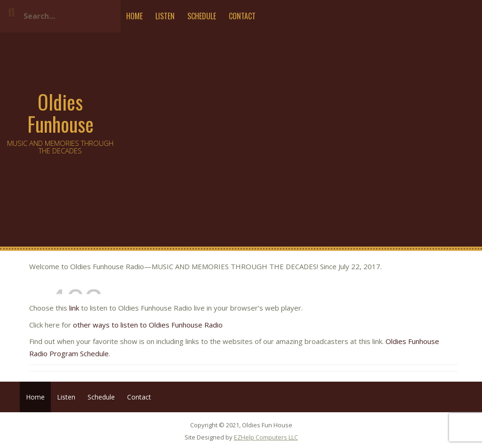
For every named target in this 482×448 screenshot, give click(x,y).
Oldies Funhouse (60, 112)
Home (134, 16)
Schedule (202, 16)
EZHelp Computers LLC (266, 437)
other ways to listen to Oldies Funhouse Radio (147, 325)
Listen (165, 16)
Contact (242, 16)
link (74, 308)
